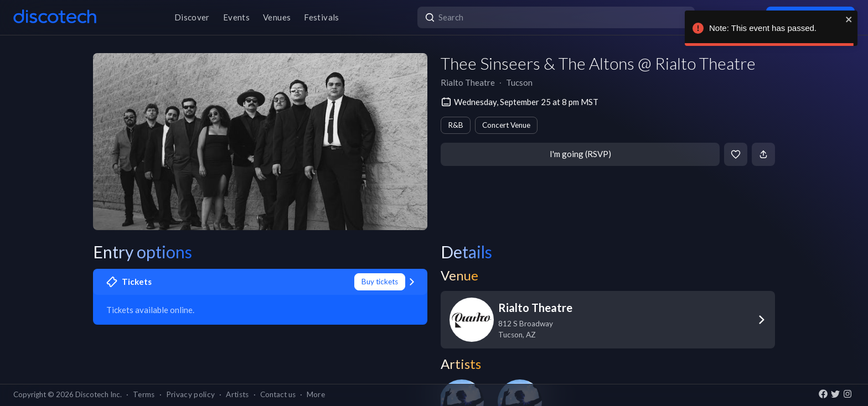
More (316, 394)
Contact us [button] (278, 394)
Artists (237, 394)
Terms (144, 394)
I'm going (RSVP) (580, 154)
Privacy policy (191, 394)
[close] (849, 19)
